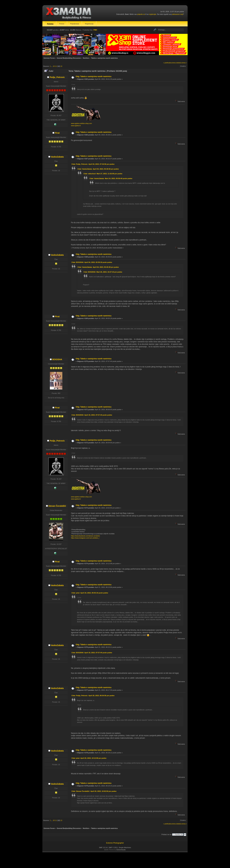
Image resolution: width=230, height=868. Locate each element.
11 (56, 66)
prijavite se (141, 14)
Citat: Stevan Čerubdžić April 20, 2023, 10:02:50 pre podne (94, 791)
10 (54, 66)
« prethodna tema (169, 63)
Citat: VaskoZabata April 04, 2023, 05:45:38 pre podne (98, 267)
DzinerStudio (121, 850)
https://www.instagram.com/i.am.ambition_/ (85, 538)
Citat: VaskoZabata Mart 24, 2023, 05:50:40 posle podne (111, 178)
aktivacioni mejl (178, 14)
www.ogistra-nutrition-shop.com (81, 123)
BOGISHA (57, 359)
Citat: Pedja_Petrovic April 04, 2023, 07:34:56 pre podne (93, 164)
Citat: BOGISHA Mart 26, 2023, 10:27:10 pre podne (103, 272)
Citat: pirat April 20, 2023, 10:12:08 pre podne (89, 758)
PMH (95, 30)
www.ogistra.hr (76, 126)
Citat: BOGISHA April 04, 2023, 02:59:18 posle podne (92, 262)
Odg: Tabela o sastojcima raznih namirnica (94, 76)
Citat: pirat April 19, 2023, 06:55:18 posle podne (90, 593)
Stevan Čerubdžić (57, 506)
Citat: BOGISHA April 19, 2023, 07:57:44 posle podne (92, 415)
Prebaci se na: (167, 834)
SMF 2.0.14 (103, 847)
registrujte (153, 14)
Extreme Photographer (115, 843)
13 (61, 66)
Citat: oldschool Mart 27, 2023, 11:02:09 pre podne (103, 174)
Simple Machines (125, 847)
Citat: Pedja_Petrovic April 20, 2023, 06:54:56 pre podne (93, 696)
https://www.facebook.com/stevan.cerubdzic (86, 536)
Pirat (57, 133)
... (52, 66)
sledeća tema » (182, 63)
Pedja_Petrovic (57, 77)
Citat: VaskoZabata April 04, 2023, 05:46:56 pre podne (98, 169)
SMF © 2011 (113, 847)
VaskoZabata (57, 157)
